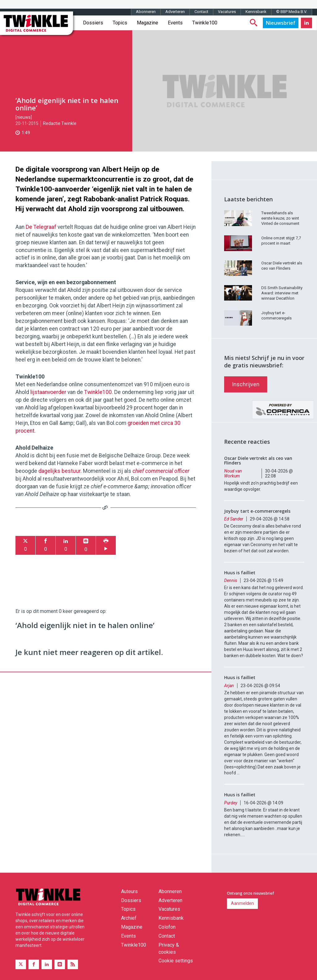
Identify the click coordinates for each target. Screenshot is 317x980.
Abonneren (146, 12)
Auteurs (129, 891)
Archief (129, 918)
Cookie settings (176, 961)
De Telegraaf (41, 227)
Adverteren (175, 12)
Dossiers (93, 23)
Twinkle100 (205, 23)
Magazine (148, 23)
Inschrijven (246, 384)
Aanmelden (242, 903)
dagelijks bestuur (59, 471)
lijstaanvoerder (48, 392)
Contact (201, 12)
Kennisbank (256, 12)
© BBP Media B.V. (292, 12)
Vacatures (227, 12)
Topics (120, 23)
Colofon (167, 927)
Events (175, 23)
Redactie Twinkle (60, 123)
